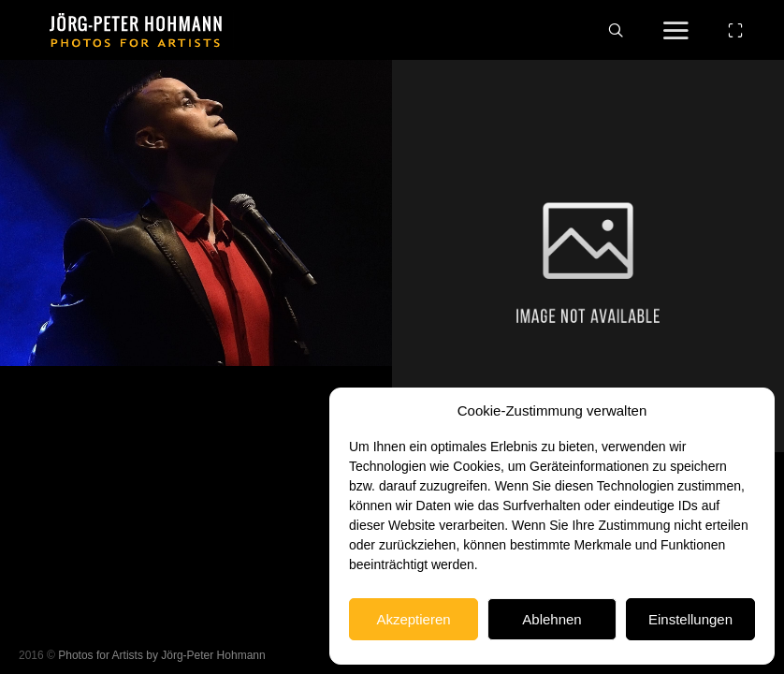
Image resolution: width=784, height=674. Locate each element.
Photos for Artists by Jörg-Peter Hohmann (161, 655)
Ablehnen (552, 619)
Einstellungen (690, 619)
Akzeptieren (413, 619)
